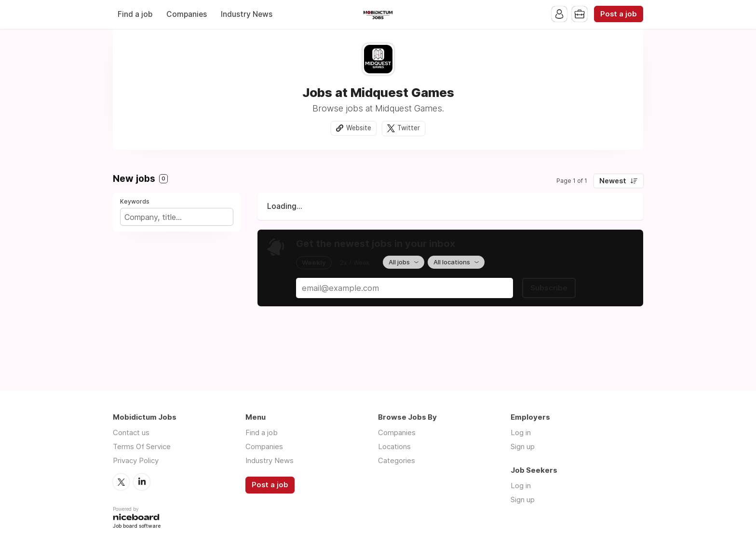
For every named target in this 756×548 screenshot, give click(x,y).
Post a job (619, 14)
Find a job (135, 14)
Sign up (523, 446)
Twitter (409, 128)
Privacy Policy (136, 460)
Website (359, 128)
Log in (521, 432)
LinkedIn (142, 482)
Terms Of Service (142, 446)
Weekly (314, 262)
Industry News (247, 14)
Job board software (137, 527)
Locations (394, 446)
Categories (397, 460)
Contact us (131, 432)
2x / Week (355, 262)
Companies (187, 14)
